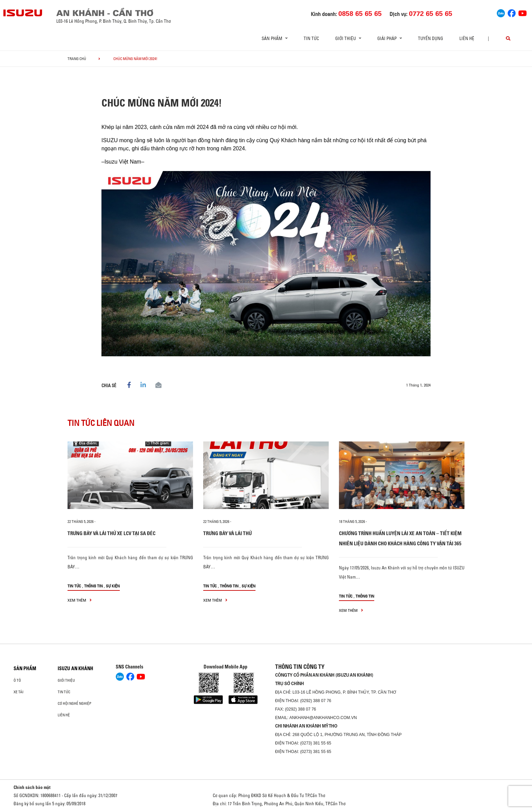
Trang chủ (77, 59)
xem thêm (80, 600)
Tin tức (311, 38)
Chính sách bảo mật (32, 787)
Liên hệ (467, 38)
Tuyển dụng (431, 38)
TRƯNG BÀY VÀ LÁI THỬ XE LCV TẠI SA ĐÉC (111, 533)
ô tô (17, 680)
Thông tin (93, 586)
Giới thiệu (66, 680)
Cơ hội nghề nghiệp (74, 703)
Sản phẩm (25, 668)
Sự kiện (113, 586)
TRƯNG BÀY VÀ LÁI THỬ (227, 533)
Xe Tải (18, 692)
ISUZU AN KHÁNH (75, 668)
